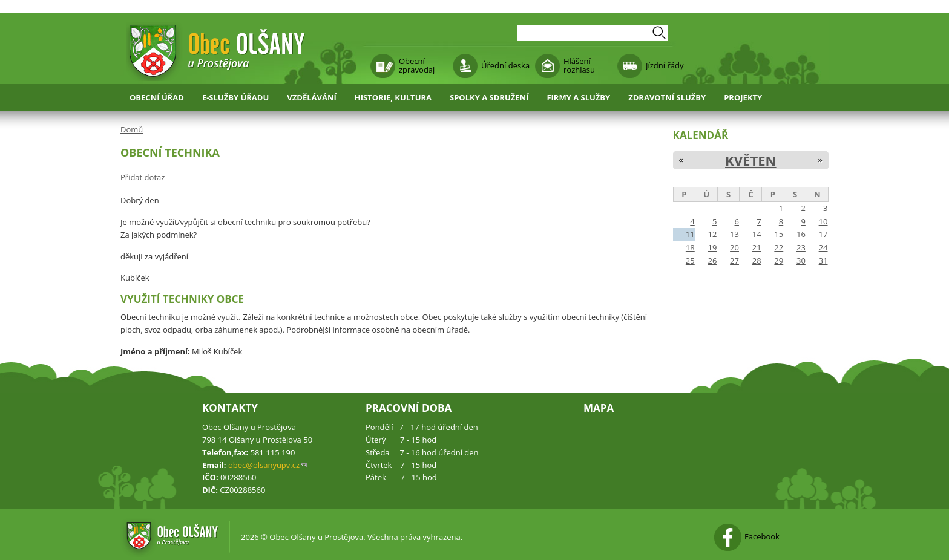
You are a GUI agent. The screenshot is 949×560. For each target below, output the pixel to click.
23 (801, 247)
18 (690, 247)
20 (734, 247)
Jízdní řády (665, 65)
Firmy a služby (578, 97)
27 (734, 261)
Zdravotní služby (667, 97)
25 (690, 261)
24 (823, 247)
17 (823, 234)
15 (779, 234)
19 (712, 247)
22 (779, 247)
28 (757, 261)
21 (757, 247)
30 (801, 261)
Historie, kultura (393, 97)
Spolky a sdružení (489, 97)
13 (734, 234)
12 (712, 234)
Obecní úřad (157, 97)
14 (757, 234)
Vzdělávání (312, 97)
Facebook (762, 536)
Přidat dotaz (143, 177)
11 (690, 234)
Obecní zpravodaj (417, 65)
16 (801, 234)
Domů (132, 129)
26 (712, 261)
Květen (751, 160)
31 (823, 261)
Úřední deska (505, 65)
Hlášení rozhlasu (579, 65)
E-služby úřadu (235, 97)
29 (779, 261)
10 (823, 221)
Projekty (743, 97)
